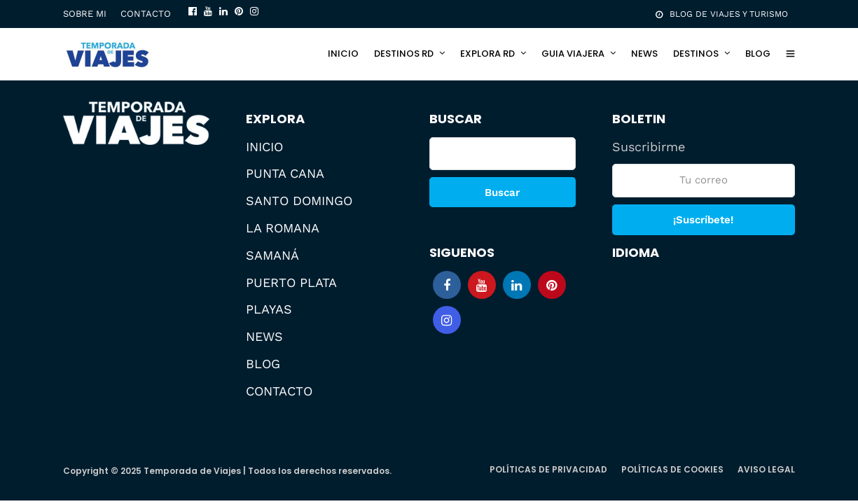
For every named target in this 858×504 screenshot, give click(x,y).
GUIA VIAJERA (573, 54)
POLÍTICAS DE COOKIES (672, 469)
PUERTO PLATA (291, 282)
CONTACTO (146, 14)
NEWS (644, 54)
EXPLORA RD (487, 54)
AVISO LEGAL (766, 469)
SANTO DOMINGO (299, 201)
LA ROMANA (283, 228)
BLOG (758, 54)
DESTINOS (696, 54)
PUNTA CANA (285, 173)
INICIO (343, 54)
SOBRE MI (85, 14)
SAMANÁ (272, 255)
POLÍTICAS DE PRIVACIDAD (548, 469)
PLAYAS (269, 309)
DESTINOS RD (404, 54)
